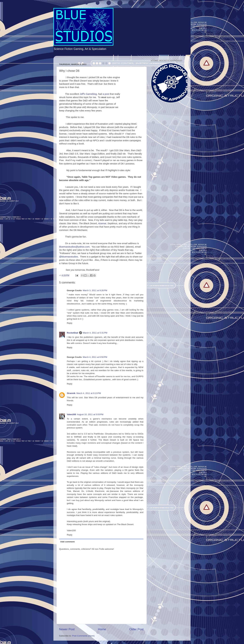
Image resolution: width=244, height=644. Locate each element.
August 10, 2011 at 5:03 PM (90, 414)
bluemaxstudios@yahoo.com (74, 247)
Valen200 (71, 414)
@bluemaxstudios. (69, 257)
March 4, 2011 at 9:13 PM (89, 393)
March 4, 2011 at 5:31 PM (95, 333)
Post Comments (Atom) (83, 636)
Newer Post (67, 629)
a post (106, 94)
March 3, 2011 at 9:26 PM (95, 290)
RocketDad (72, 333)
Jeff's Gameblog (88, 94)
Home (102, 629)
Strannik (71, 393)
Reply (70, 323)
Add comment (67, 542)
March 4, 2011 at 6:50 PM (95, 357)
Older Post (136, 629)
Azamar (102, 223)
